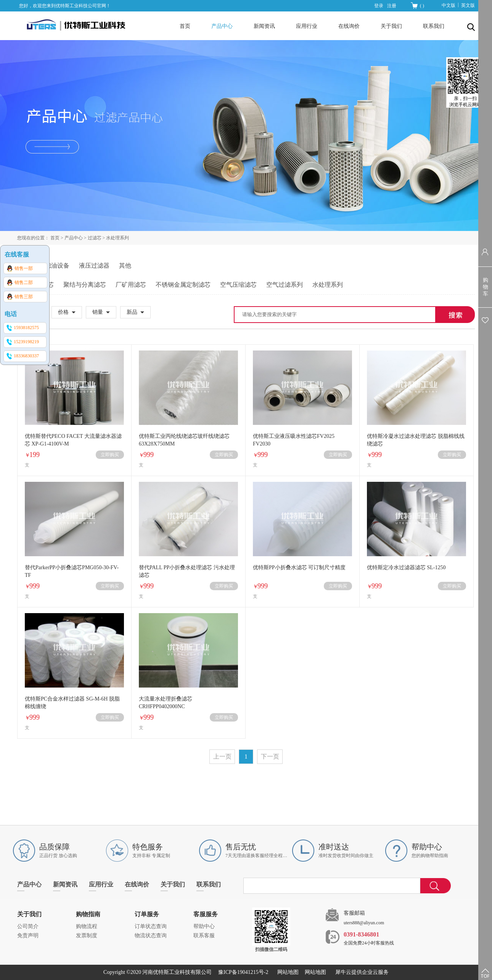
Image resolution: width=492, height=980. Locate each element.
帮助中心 (204, 926)
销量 (98, 312)
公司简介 (28, 926)
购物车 (486, 287)
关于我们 (29, 914)
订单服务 (147, 914)
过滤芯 (95, 238)
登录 (379, 6)
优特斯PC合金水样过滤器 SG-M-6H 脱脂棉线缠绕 (72, 703)
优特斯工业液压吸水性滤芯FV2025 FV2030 (294, 440)
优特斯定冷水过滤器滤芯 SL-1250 (406, 567)
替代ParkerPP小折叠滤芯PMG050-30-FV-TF (72, 571)
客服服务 (206, 914)
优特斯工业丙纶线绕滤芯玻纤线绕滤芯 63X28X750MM (184, 440)
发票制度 (87, 936)
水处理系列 (117, 238)
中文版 (449, 5)
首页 (185, 26)
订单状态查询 (151, 926)
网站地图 (287, 972)
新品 (132, 312)
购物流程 (87, 926)
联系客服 (204, 936)
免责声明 (28, 936)
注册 (392, 6)
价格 (63, 312)
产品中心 (74, 238)
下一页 (270, 756)
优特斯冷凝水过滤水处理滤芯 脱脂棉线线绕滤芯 (416, 440)
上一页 (222, 756)
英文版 (468, 5)
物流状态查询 (151, 936)
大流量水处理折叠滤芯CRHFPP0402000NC (166, 703)
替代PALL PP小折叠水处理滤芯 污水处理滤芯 (187, 571)
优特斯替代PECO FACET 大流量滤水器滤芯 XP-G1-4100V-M (73, 440)
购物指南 (88, 914)
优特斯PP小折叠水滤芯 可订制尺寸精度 (299, 567)
